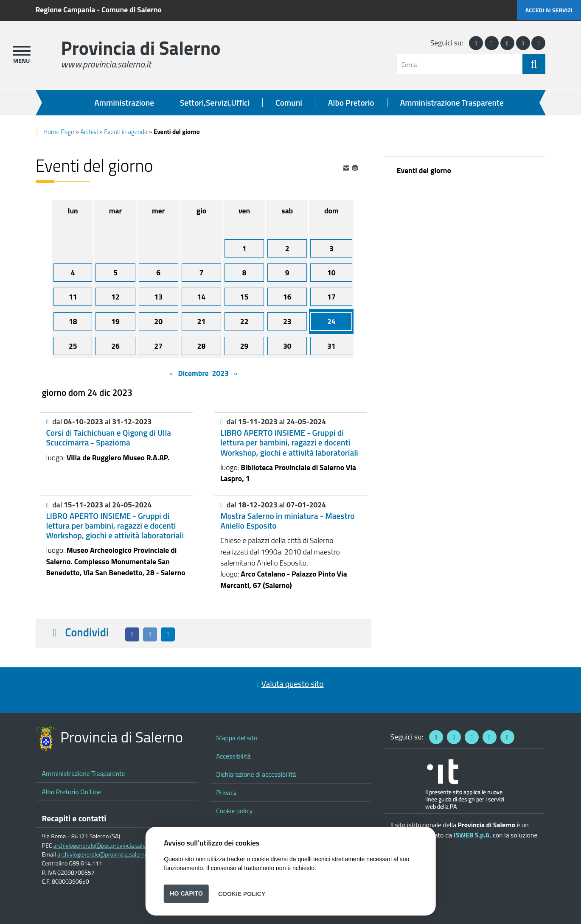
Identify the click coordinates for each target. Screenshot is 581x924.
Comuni (289, 103)
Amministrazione (124, 103)
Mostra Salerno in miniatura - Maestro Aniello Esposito (287, 521)
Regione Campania (66, 10)
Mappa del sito (237, 738)
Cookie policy (234, 811)
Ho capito (186, 893)
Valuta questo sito (293, 684)
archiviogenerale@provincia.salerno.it (105, 854)
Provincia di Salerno (141, 48)
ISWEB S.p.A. (473, 835)
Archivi (89, 132)
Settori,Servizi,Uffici (215, 103)
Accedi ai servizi (549, 10)
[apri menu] (22, 51)
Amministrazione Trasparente (452, 103)
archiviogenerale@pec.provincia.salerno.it (106, 846)
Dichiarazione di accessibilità (256, 774)
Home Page (59, 132)
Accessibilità (233, 756)
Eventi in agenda (126, 132)
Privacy (226, 792)
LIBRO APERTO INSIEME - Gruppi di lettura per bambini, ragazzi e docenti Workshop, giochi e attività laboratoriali (289, 442)
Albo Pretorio (351, 103)
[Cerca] (460, 64)
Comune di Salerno (132, 10)
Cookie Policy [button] (242, 893)
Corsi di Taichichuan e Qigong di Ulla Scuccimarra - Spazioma (109, 438)
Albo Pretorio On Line (72, 792)
